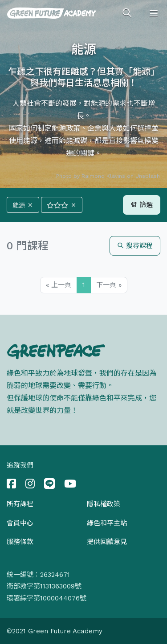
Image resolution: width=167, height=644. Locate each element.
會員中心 (20, 523)
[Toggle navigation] (154, 13)
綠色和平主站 (107, 523)
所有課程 (20, 504)
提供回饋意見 (107, 542)
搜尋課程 (135, 246)
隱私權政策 (104, 504)
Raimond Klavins (103, 176)
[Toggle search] (127, 13)
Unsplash (148, 176)
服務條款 (20, 542)
